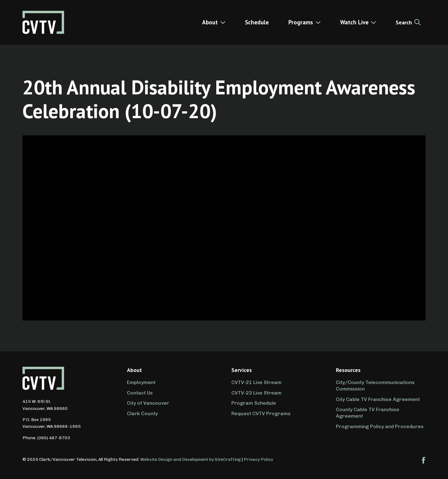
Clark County (142, 413)
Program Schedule (254, 403)
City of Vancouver (148, 403)
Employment (141, 382)
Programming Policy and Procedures (380, 426)
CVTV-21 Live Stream (257, 382)
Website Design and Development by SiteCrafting (191, 459)
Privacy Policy (258, 459)
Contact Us (140, 393)
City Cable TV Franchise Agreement (378, 399)
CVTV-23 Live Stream (257, 393)
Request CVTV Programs (261, 413)
